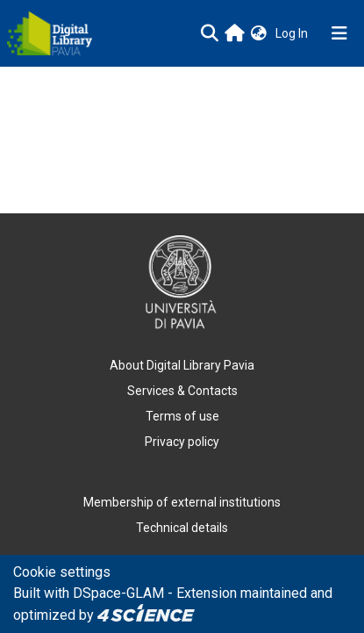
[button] (259, 34)
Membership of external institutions (182, 502)
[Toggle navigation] (339, 33)
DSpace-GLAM (118, 593)
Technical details (182, 528)
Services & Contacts (182, 391)
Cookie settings (62, 572)
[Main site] (235, 33)
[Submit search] (209, 33)
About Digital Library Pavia (182, 365)
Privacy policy (182, 442)
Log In (293, 33)
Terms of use (182, 416)
